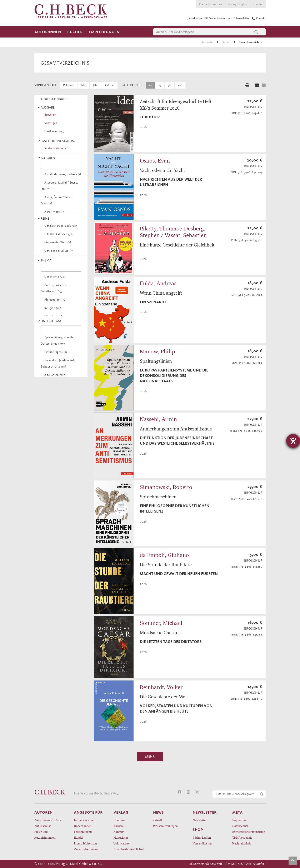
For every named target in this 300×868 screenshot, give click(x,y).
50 (170, 85)
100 (180, 85)
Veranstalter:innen (86, 849)
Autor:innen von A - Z (48, 820)
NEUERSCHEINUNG (54, 99)
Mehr (150, 756)
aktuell (157, 820)
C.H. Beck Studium (58, 251)
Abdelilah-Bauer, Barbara (62, 174)
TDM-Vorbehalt (242, 837)
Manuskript (121, 837)
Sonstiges (50, 123)
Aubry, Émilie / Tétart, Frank (57, 200)
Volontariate (122, 843)
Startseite (207, 42)
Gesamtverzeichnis (251, 42)
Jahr (95, 85)
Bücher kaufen (202, 837)
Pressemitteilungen (165, 826)
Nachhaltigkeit (242, 843)
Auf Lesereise (43, 826)
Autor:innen (48, 32)
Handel (258, 4)
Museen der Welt (57, 242)
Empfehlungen (104, 32)
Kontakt (119, 832)
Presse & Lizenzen (210, 4)
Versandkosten (202, 843)
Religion (52, 308)
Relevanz (68, 85)
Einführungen (55, 352)
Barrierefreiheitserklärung (249, 832)
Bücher (75, 32)
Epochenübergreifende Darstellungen (57, 341)
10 (150, 85)
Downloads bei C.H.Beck (129, 849)
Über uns (119, 820)
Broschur (49, 115)
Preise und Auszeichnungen (45, 835)
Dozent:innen (83, 826)
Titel (83, 85)
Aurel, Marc (53, 212)
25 (160, 85)
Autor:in (109, 85)
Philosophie (54, 300)
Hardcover (54, 131)
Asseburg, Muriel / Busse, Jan (59, 186)
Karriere (119, 826)
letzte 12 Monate (55, 148)
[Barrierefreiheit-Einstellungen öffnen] (293, 441)
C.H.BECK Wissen (58, 234)
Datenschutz (240, 826)
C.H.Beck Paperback (60, 226)
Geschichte (54, 277)
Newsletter (200, 820)
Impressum (239, 820)
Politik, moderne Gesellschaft (53, 288)
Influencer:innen (85, 820)
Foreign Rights (238, 4)
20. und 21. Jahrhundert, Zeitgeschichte (58, 363)
